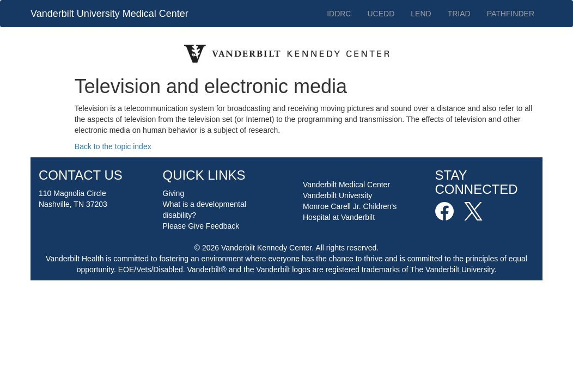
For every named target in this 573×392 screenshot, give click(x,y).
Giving (174, 193)
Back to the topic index (113, 146)
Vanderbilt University (337, 195)
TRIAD (459, 14)
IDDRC (339, 14)
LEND (421, 14)
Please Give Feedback (201, 226)
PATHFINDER (511, 14)
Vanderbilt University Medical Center (109, 14)
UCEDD (381, 14)
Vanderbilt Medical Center (346, 185)
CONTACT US (81, 175)
